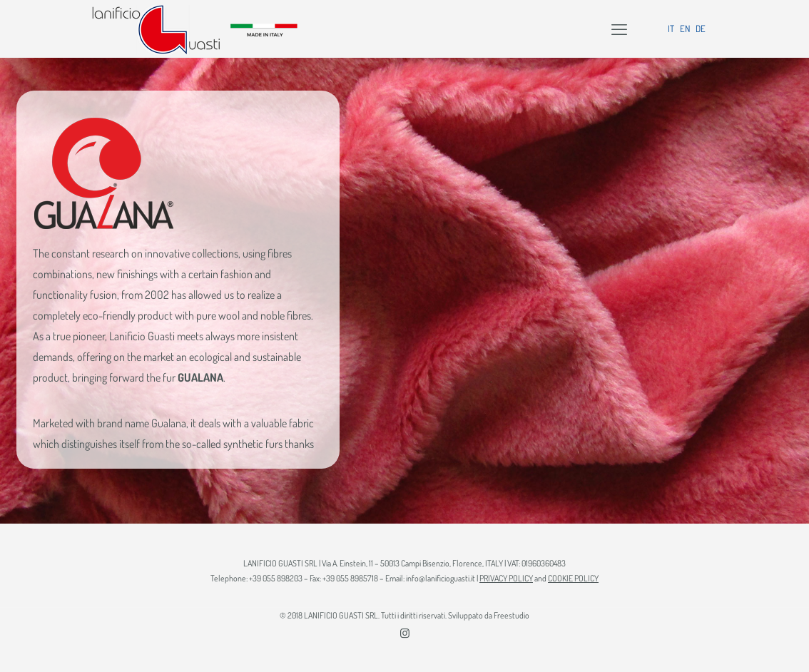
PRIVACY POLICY (506, 578)
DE (701, 29)
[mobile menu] (619, 29)
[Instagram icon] (405, 633)
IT (671, 29)
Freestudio (512, 615)
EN (685, 29)
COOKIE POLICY (573, 578)
